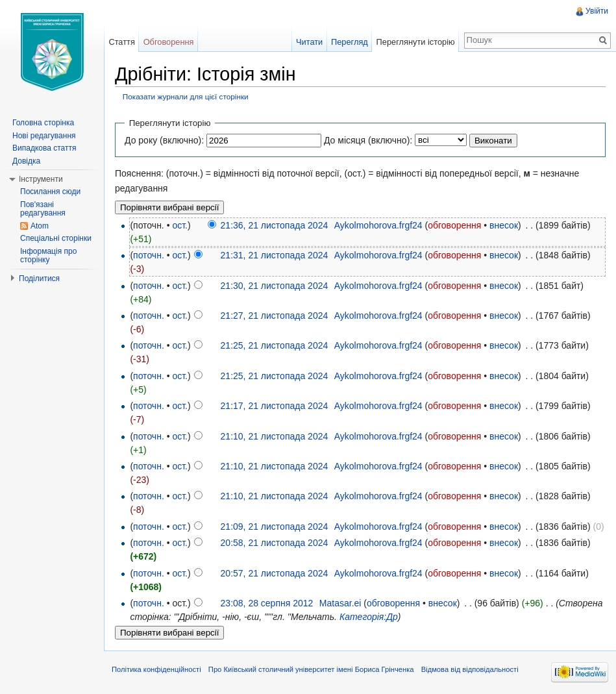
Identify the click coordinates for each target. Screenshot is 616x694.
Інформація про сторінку (48, 256)
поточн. (149, 255)
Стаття (121, 42)
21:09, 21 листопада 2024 (275, 527)
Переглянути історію (416, 42)
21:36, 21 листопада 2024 (275, 225)
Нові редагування (44, 136)
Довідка (26, 161)
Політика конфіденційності (156, 669)
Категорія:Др (369, 617)
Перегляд (350, 42)
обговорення (454, 225)
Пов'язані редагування (43, 209)
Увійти (597, 11)
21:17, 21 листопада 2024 (275, 406)
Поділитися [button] (39, 279)
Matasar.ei (340, 603)
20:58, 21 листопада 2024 (275, 543)
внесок (504, 225)
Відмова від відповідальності (470, 669)
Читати (309, 42)
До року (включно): (164, 140)
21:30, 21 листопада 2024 (275, 286)
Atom (40, 226)
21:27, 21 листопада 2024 (275, 316)
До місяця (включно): (368, 140)
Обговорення (169, 42)
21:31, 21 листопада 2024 (275, 255)
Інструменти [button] (41, 179)
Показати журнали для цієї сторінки (186, 96)
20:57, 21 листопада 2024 (275, 573)
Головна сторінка (43, 123)
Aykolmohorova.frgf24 (378, 225)
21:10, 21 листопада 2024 (275, 436)
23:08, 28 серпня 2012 (267, 603)
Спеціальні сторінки (56, 238)
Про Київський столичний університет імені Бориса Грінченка (311, 669)
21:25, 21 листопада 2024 (275, 345)
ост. (180, 225)
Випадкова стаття (44, 148)
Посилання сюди (50, 192)
